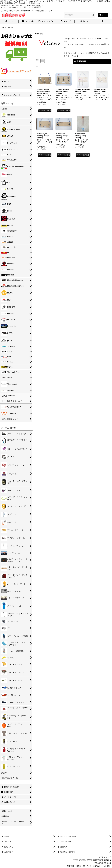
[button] (103, 22)
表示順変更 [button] (80, 61)
